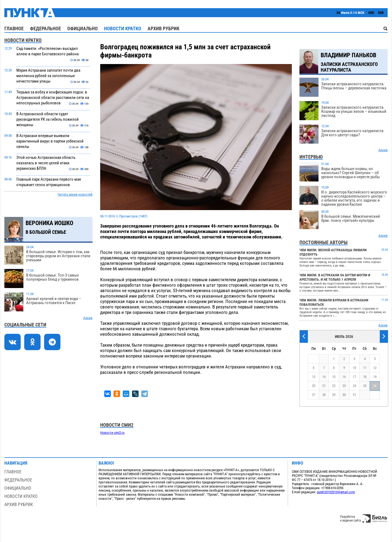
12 (375, 368)
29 (334, 395)
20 (314, 386)
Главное (14, 28)
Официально (82, 28)
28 (324, 395)
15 (334, 377)
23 (344, 386)
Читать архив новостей (75, 194)
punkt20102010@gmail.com (336, 492)
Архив (88, 318)
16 (344, 377)
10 (354, 368)
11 (365, 368)
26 (375, 386)
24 (354, 386)
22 (334, 386)
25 (365, 386)
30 (344, 395)
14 (324, 377)
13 (314, 377)
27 (314, 395)
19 (375, 377)
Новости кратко (123, 28)
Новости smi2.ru (112, 433)
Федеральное (45, 28)
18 (365, 377)
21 (324, 386)
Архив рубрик (163, 28)
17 (354, 377)
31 (354, 395)
